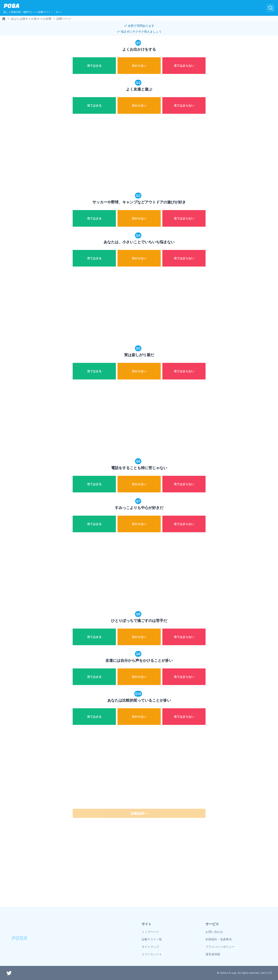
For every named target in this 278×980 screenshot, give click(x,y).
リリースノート (152, 954)
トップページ (150, 932)
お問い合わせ (214, 932)
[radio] (94, 66)
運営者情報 (213, 954)
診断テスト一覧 (152, 939)
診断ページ (64, 19)
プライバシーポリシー (220, 947)
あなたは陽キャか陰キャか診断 (31, 19)
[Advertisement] (139, 154)
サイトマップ (150, 947)
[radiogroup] (139, 65)
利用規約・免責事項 (219, 939)
